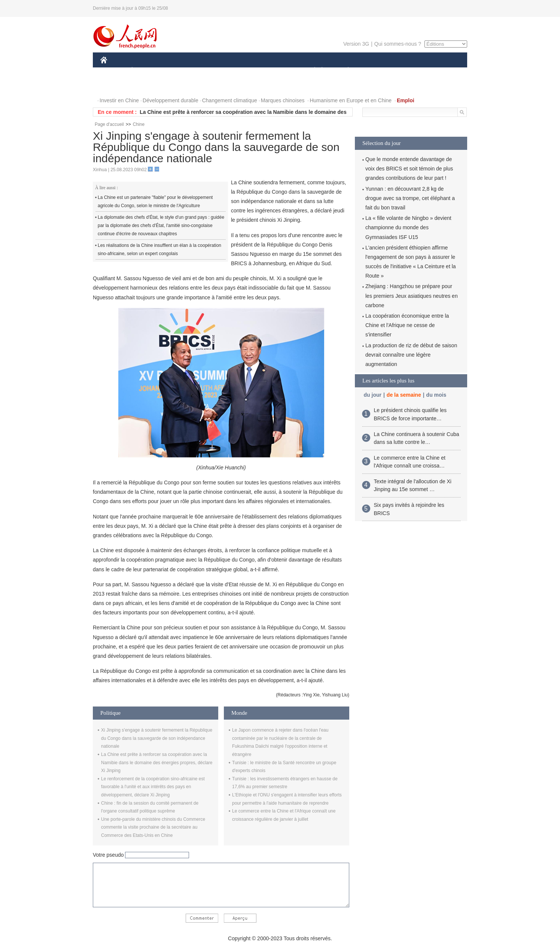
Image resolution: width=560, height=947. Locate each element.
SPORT (374, 71)
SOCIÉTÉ (311, 71)
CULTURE (278, 71)
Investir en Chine (119, 100)
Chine (139, 124)
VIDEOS (146, 86)
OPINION (441, 71)
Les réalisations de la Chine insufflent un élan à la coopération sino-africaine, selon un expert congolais (159, 249)
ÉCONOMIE (146, 71)
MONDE (180, 71)
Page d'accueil (109, 124)
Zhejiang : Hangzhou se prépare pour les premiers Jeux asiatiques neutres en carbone (412, 296)
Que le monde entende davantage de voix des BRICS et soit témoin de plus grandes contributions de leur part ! (409, 169)
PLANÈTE (344, 71)
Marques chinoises (283, 100)
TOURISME (406, 71)
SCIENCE (244, 71)
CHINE (113, 71)
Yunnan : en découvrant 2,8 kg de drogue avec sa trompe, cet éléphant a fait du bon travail (410, 198)
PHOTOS (116, 86)
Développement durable (171, 100)
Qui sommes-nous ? (398, 44)
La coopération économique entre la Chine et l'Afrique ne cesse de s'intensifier (407, 325)
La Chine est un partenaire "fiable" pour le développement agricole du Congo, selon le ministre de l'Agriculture (155, 202)
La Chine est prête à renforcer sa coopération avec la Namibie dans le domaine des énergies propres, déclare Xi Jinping (157, 763)
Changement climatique (230, 100)
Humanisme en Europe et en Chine (351, 100)
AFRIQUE (211, 71)
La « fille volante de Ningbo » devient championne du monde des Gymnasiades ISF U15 (408, 227)
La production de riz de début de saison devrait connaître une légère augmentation (411, 355)
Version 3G (356, 44)
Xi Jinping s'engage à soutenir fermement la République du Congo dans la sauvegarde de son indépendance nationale (157, 738)
